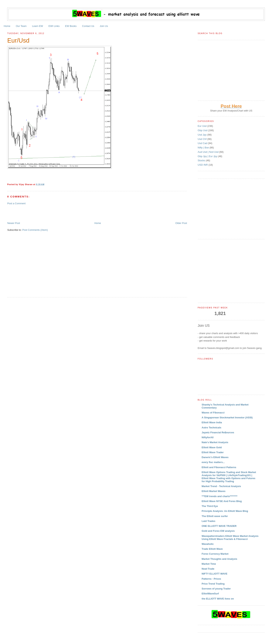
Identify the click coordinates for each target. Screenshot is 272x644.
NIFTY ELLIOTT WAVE (215, 574)
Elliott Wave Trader (213, 452)
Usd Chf (203, 139)
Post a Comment (16, 203)
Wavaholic (208, 544)
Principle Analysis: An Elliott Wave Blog (225, 511)
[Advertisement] (51, 213)
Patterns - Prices (211, 579)
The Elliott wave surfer (215, 516)
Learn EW (38, 26)
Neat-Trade (208, 569)
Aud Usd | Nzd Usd (209, 152)
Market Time (209, 564)
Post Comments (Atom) (35, 230)
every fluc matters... (213, 462)
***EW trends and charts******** (220, 496)
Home (7, 26)
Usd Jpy (203, 135)
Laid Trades (209, 521)
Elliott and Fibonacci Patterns (219, 467)
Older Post (181, 223)
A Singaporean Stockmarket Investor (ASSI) (227, 418)
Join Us (104, 26)
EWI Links (54, 26)
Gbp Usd (203, 130)
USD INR (203, 165)
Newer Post (14, 223)
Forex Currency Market (215, 554)
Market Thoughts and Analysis (219, 559)
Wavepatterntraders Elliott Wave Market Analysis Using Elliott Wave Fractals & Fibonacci (230, 538)
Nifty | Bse (204, 148)
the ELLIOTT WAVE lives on (218, 599)
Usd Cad (203, 143)
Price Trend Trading (213, 584)
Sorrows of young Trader (216, 589)
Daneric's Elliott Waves (215, 457)
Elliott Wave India (212, 422)
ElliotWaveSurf (210, 594)
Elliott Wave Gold (212, 447)
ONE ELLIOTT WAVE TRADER (219, 526)
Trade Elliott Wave (212, 549)
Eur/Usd (18, 41)
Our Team (21, 26)
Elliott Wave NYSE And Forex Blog (222, 501)
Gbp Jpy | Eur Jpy (208, 156)
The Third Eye (210, 506)
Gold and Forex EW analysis (218, 531)
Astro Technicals (212, 428)
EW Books (71, 26)
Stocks (202, 160)
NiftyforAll (208, 437)
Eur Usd (203, 126)
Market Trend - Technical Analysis (221, 486)
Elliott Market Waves (214, 491)
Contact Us (88, 26)
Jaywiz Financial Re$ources (218, 432)
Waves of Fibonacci (213, 413)
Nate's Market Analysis (215, 442)
